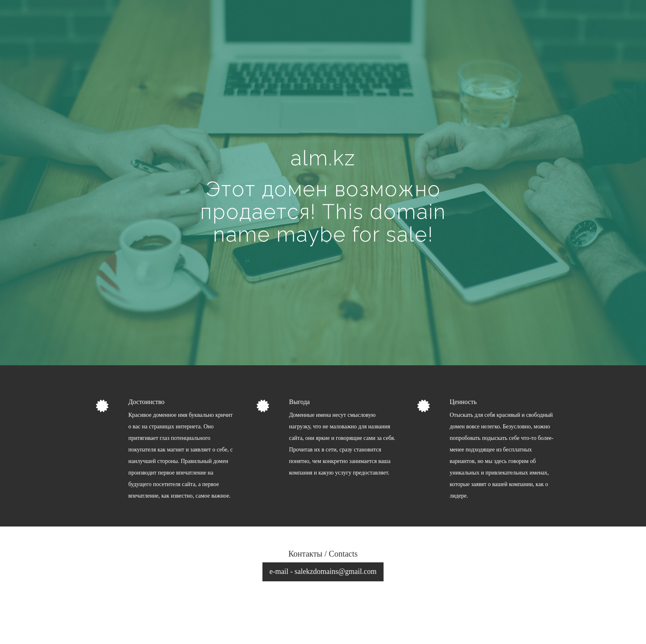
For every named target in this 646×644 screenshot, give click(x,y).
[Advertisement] (323, 81)
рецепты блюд (538, 624)
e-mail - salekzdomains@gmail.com (323, 571)
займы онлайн (498, 624)
